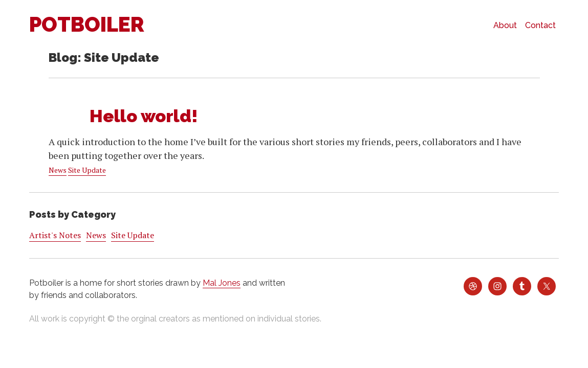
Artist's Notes (55, 235)
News (58, 170)
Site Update (87, 170)
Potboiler (87, 24)
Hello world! (144, 116)
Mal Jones (222, 283)
